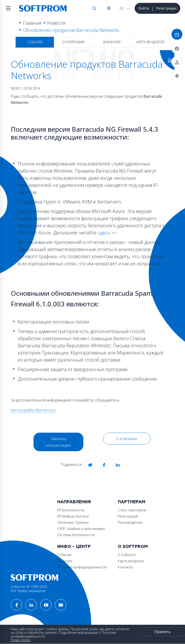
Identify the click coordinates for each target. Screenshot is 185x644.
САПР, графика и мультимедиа (81, 529)
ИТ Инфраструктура (73, 516)
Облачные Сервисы (73, 522)
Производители (130, 522)
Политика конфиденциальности (82, 567)
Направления (74, 502)
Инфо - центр (74, 547)
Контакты (125, 567)
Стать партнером (132, 510)
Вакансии (112, 42)
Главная (32, 23)
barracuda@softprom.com (33, 410)
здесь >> (107, 233)
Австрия (109, 8)
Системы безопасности (76, 535)
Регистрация (166, 8)
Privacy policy (21, 640)
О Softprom (133, 547)
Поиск (94, 8)
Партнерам (132, 502)
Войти (144, 8)
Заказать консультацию (58, 442)
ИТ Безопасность (71, 510)
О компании (73, 42)
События (35, 42)
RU (122, 8)
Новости (56, 23)
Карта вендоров (150, 42)
